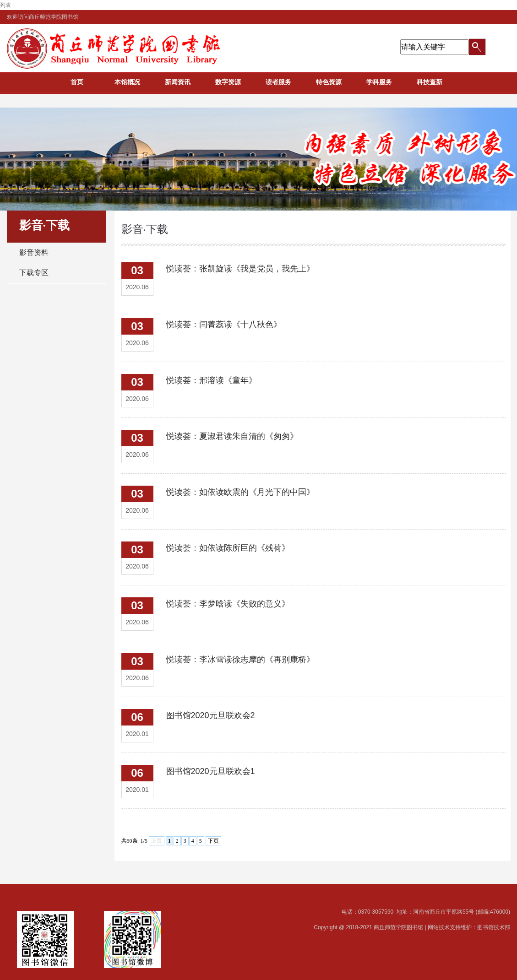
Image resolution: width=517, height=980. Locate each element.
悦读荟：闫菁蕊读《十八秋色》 (224, 325)
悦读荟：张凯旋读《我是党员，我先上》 (240, 269)
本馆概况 (127, 82)
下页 (213, 841)
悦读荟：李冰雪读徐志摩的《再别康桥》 (240, 660)
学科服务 (379, 82)
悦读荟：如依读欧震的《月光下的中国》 (240, 492)
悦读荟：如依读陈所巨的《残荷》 (228, 548)
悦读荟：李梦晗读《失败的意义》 (228, 604)
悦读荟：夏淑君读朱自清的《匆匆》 (232, 436)
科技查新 (430, 82)
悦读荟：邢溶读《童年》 (212, 380)
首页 (77, 82)
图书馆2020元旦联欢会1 (211, 771)
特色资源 (329, 82)
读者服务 (278, 82)
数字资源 (228, 82)
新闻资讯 (178, 82)
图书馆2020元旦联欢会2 (211, 715)
